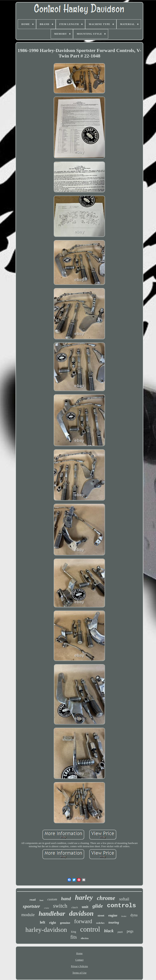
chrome (106, 898)
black (109, 931)
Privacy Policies (79, 966)
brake (124, 916)
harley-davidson (46, 930)
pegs (130, 931)
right (53, 923)
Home (80, 953)
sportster (31, 906)
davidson (81, 913)
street (101, 916)
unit (85, 907)
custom (52, 899)
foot (41, 900)
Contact (79, 960)
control (90, 929)
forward (83, 921)
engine (113, 915)
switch (60, 906)
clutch (74, 907)
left (42, 922)
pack (120, 932)
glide (98, 906)
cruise (46, 908)
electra (85, 938)
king (74, 932)
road (33, 900)
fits (74, 937)
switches (100, 923)
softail (124, 899)
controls (121, 906)
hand (66, 899)
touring (114, 922)
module (28, 915)
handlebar (52, 914)
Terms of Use (80, 973)
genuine (65, 923)
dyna (134, 915)
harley (84, 897)
